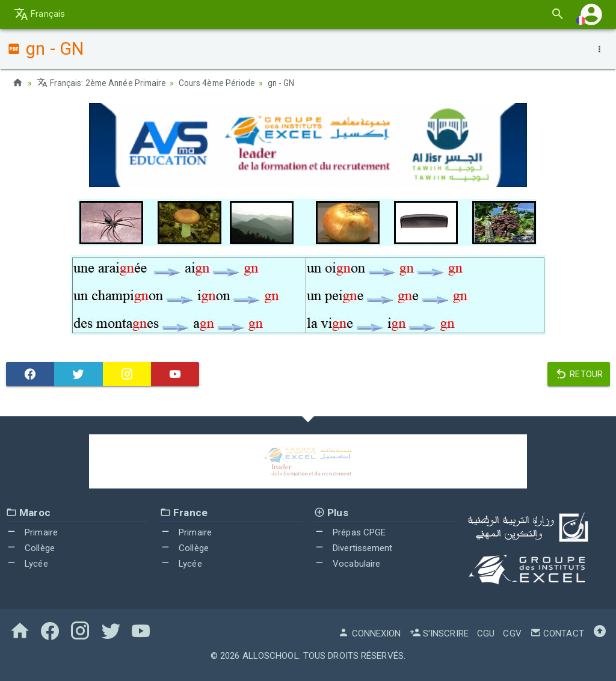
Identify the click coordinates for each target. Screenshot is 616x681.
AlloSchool (271, 656)
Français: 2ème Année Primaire (103, 83)
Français (39, 14)
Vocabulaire (347, 563)
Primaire (32, 532)
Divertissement (353, 548)
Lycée (27, 563)
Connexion (369, 633)
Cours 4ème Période (222, 83)
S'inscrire (439, 633)
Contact (557, 633)
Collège (30, 548)
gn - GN (288, 83)
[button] (591, 14)
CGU (486, 633)
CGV (512, 633)
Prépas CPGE (350, 532)
